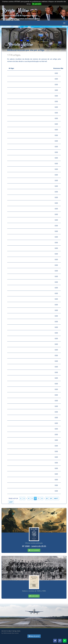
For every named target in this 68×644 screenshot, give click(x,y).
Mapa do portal (34, 636)
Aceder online (34, 596)
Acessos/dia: (56, 68)
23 (47, 498)
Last (11, 502)
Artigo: (11, 68)
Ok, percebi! (37, 4)
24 (51, 498)
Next (56, 498)
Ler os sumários (34, 550)
